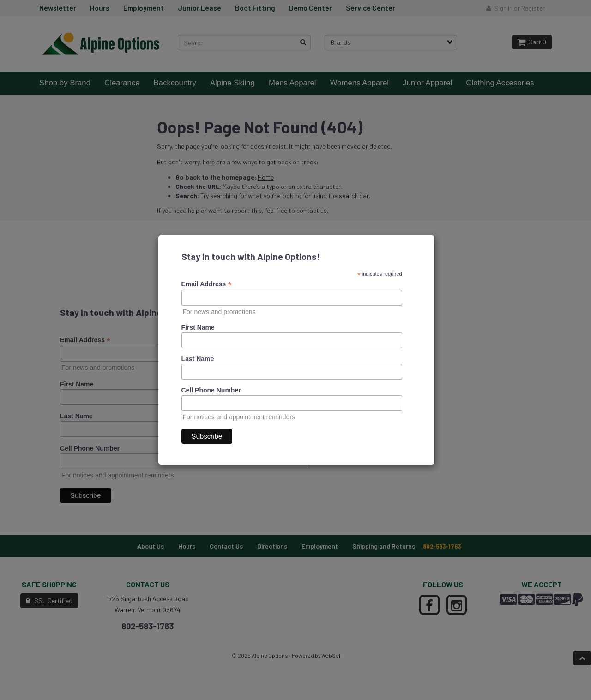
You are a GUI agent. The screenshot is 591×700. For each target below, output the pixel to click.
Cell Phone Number (211, 390)
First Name (198, 327)
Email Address (207, 284)
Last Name (198, 359)
